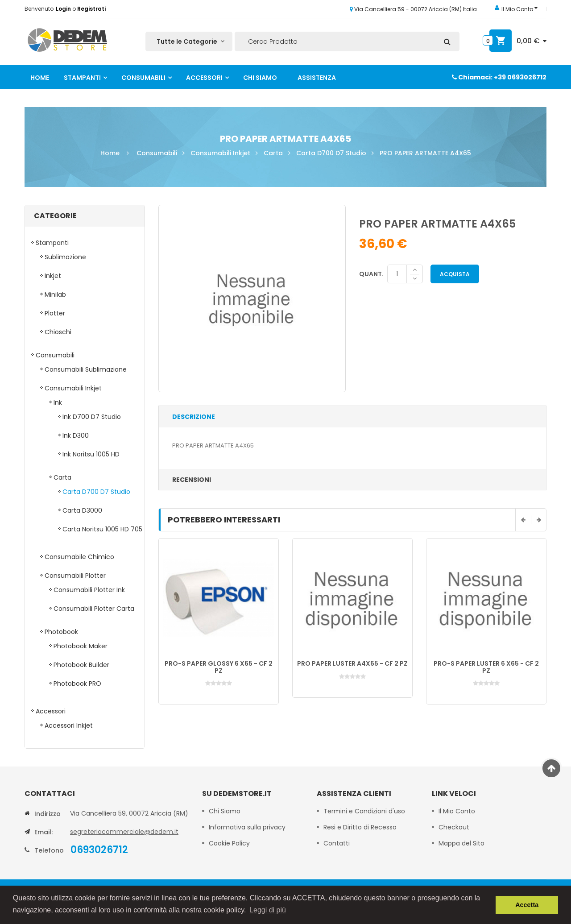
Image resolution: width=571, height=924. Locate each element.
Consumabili (143, 78)
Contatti (337, 843)
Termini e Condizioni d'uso (364, 811)
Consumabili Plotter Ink (89, 590)
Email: (43, 832)
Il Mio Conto (457, 811)
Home (40, 78)
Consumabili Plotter (75, 576)
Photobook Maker (81, 646)
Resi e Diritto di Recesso (360, 827)
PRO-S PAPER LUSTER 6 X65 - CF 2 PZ (486, 667)
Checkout (454, 827)
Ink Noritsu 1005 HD (91, 454)
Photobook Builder (81, 665)
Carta (273, 153)
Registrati (91, 9)
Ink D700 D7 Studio (92, 417)
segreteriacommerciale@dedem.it (124, 832)
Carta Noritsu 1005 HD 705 (102, 529)
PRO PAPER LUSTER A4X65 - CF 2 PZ (352, 663)
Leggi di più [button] (268, 910)
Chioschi (58, 332)
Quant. (371, 274)
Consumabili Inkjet (220, 153)
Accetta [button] (527, 905)
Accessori (204, 78)
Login (64, 9)
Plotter (55, 313)
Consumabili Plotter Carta (94, 609)
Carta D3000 (82, 510)
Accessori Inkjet (69, 725)
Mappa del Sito (461, 843)
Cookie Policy (230, 843)
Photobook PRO (77, 684)
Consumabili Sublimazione (86, 369)
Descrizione (194, 417)
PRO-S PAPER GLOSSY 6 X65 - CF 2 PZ (219, 667)
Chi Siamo (260, 78)
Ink (58, 402)
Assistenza (317, 78)
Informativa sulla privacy (247, 827)
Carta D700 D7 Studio (331, 153)
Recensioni (192, 480)
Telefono (49, 850)
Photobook (61, 632)
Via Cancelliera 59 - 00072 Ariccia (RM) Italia (413, 9)
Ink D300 (76, 435)
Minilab (55, 294)
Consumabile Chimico (79, 557)
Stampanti (82, 78)
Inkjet (53, 276)
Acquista (455, 274)
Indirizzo (48, 814)
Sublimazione (65, 257)
